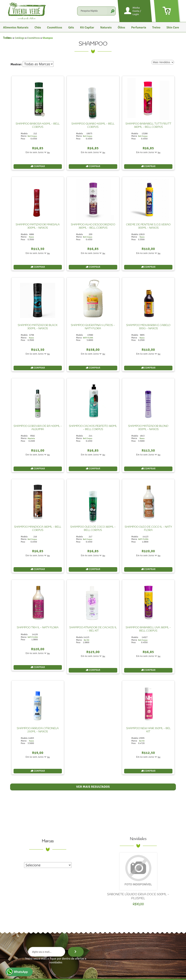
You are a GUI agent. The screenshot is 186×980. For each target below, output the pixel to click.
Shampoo (48, 38)
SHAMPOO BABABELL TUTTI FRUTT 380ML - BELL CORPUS (148, 126)
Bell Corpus (32, 136)
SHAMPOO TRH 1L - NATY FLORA (38, 612)
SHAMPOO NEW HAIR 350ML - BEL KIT (148, 712)
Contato (109, 962)
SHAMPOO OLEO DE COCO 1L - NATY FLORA (148, 517)
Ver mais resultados (93, 765)
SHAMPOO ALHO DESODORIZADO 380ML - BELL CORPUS (93, 223)
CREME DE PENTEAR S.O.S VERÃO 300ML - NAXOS (148, 223)
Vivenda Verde (56, 974)
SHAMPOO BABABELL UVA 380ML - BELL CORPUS (148, 614)
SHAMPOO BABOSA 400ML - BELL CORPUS (38, 126)
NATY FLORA (88, 332)
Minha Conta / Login (137, 11)
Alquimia (31, 429)
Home (77, 962)
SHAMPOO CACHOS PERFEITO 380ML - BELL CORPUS (93, 419)
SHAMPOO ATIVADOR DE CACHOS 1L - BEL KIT (93, 614)
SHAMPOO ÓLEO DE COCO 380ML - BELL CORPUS (93, 517)
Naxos (32, 234)
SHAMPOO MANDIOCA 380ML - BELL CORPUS (38, 517)
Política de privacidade (111, 974)
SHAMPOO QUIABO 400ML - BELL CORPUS (93, 126)
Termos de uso (130, 974)
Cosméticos (34, 38)
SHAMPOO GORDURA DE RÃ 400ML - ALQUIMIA (38, 419)
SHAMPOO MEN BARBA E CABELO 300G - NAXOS (148, 321)
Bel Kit (87, 625)
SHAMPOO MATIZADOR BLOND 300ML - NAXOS (148, 419)
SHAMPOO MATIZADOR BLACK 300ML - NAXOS (38, 321)
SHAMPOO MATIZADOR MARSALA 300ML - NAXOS (38, 223)
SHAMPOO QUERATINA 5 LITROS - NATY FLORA (93, 321)
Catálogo (20, 38)
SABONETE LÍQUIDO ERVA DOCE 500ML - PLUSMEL (138, 875)
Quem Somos (92, 962)
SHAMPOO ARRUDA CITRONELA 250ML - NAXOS (38, 712)
